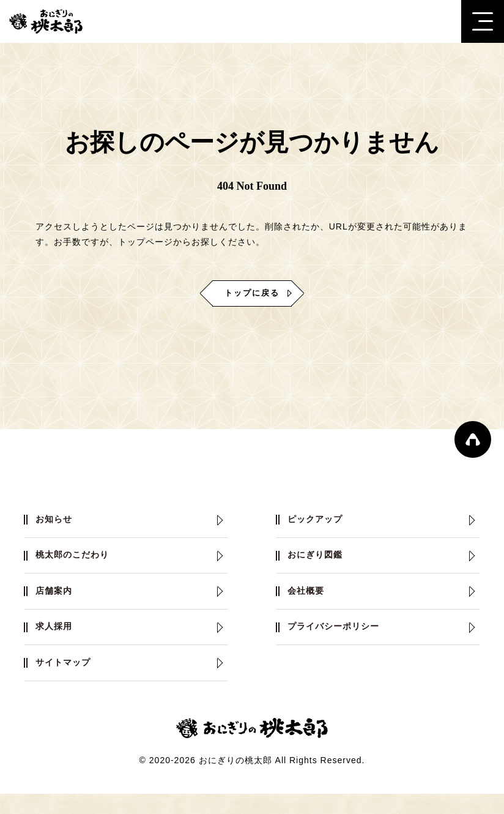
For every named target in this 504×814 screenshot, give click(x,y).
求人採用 (57, 641)
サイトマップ (68, 681)
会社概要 (309, 601)
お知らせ (57, 522)
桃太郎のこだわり (78, 562)
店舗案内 (57, 601)
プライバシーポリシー (341, 641)
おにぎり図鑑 (320, 562)
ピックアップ (320, 522)
